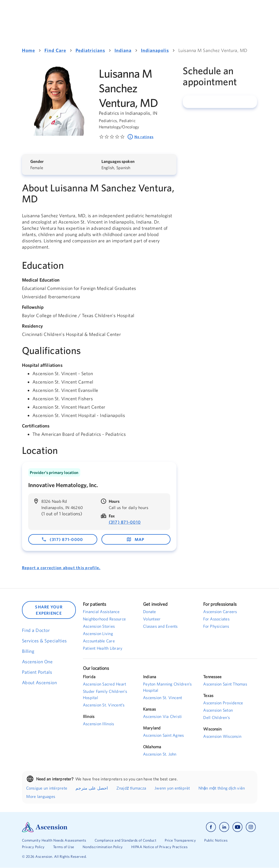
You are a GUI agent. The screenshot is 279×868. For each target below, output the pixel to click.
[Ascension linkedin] (224, 827)
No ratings (140, 137)
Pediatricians (90, 50)
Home (29, 50)
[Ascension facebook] (211, 827)
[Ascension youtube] (238, 827)
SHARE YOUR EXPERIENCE (49, 610)
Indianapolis (155, 50)
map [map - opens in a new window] (135, 539)
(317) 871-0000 (62, 539)
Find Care (55, 50)
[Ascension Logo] (81, 827)
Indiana (123, 50)
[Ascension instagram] (251, 827)
